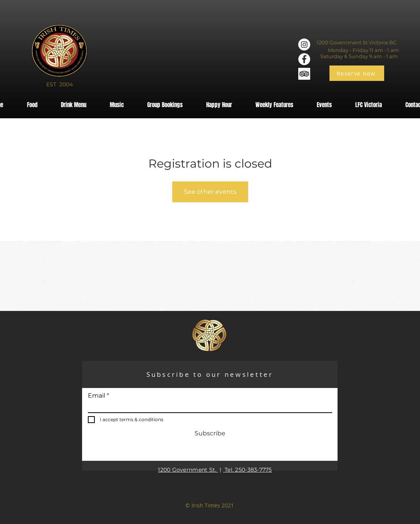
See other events (210, 192)
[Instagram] (304, 45)
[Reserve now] (357, 73)
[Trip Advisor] (304, 74)
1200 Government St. (188, 470)
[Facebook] (304, 59)
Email (97, 396)
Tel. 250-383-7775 (248, 470)
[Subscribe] (210, 434)
